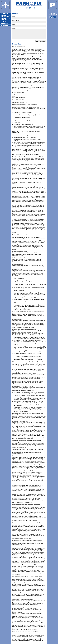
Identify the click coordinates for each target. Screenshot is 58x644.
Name (14, 17)
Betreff (14, 24)
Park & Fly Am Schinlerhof (5, 16)
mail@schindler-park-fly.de (21, 102)
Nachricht (14, 28)
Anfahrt (4, 22)
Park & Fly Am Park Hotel (5, 19)
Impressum (4, 24)
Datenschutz (5, 25)
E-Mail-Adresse (15, 20)
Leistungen (4, 14)
